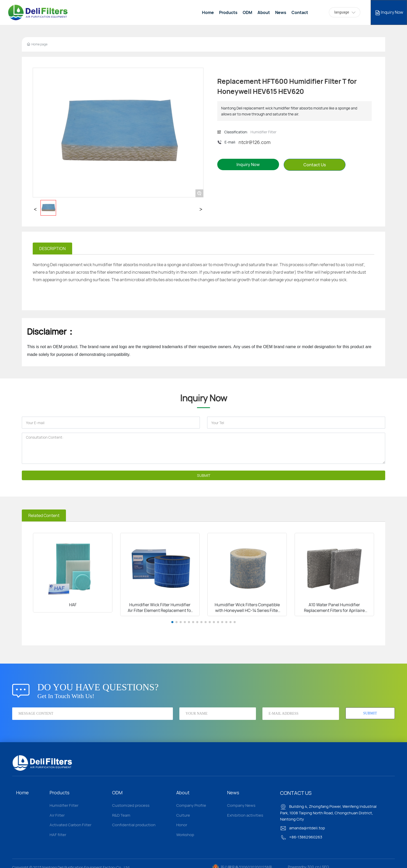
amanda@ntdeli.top (303, 828)
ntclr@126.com (255, 142)
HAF (73, 605)
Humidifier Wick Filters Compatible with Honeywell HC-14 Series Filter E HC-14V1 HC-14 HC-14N (247, 610)
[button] (172, 622)
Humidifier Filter (263, 132)
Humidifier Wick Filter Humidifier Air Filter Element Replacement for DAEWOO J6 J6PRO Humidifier (160, 610)
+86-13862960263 (301, 837)
